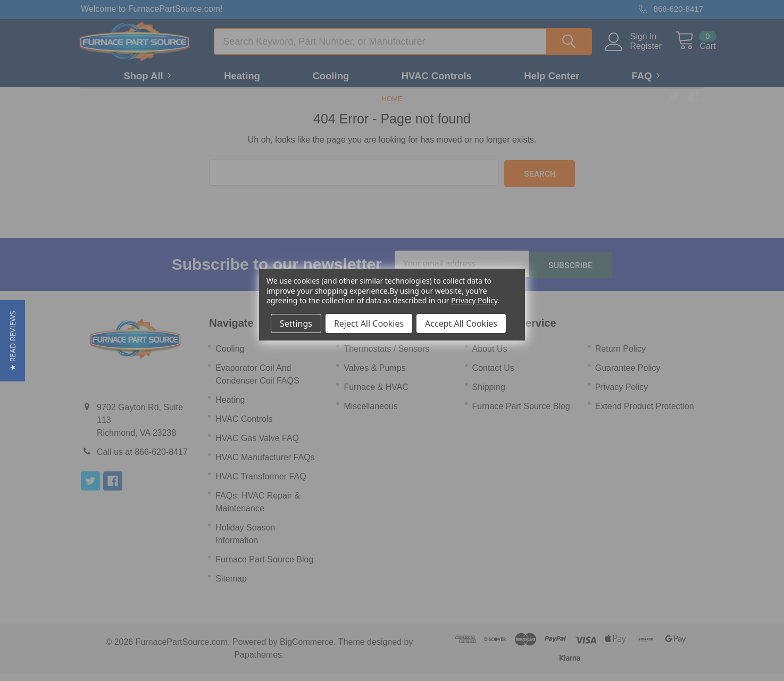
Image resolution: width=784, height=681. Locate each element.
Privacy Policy (474, 300)
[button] (12, 341)
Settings (296, 323)
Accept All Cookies (461, 323)
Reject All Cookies (369, 323)
